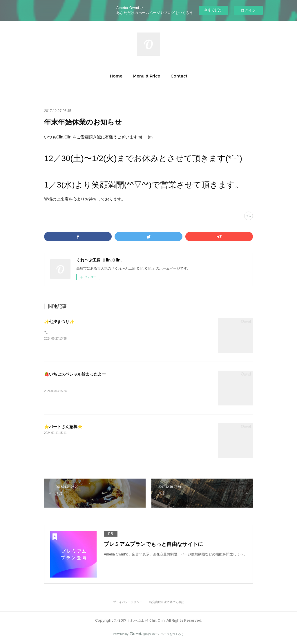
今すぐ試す (213, 10)
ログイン (248, 10)
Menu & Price (146, 76)
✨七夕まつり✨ (59, 322)
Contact (179, 76)
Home (116, 76)
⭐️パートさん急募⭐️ (63, 427)
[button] (116, 76)
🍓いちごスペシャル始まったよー (75, 374)
